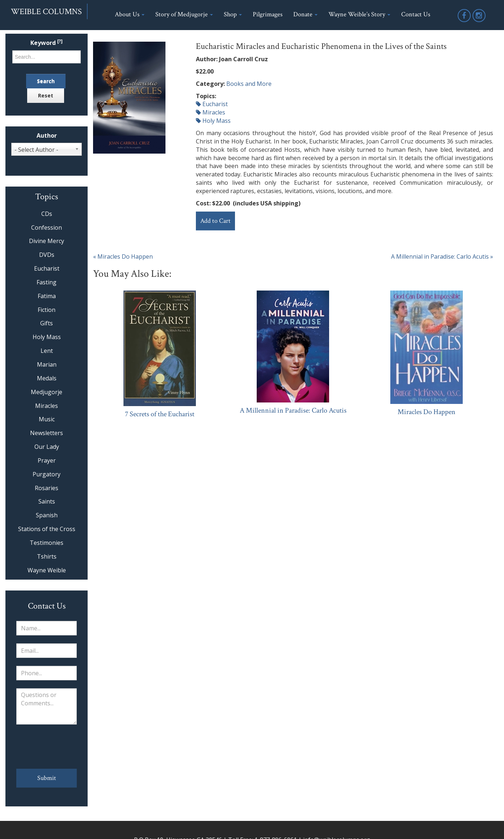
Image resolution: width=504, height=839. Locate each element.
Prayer (47, 460)
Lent (47, 351)
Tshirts (47, 556)
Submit (47, 778)
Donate (305, 14)
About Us (130, 14)
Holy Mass (213, 121)
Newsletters (47, 433)
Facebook (465, 22)
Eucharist (212, 104)
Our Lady (47, 447)
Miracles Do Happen (427, 412)
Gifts (47, 323)
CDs (47, 214)
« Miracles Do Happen (123, 256)
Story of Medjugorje (184, 14)
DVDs (47, 255)
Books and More (249, 84)
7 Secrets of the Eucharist (160, 414)
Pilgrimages (268, 14)
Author (47, 136)
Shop (233, 14)
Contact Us (416, 14)
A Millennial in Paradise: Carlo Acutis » (442, 256)
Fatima (47, 296)
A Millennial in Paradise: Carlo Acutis (293, 410)
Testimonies (47, 543)
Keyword (47, 43)
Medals (47, 378)
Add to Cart (215, 221)
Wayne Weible (47, 570)
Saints (47, 501)
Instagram (479, 22)
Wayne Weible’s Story (359, 14)
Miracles (211, 112)
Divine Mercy (47, 241)
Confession (47, 228)
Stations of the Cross (47, 529)
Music (47, 419)
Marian (47, 364)
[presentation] (47, 747)
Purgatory (47, 474)
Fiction (47, 310)
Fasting (47, 282)
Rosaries (47, 488)
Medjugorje (47, 392)
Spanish (47, 515)
